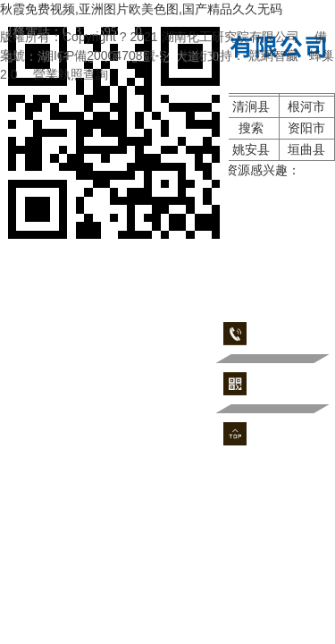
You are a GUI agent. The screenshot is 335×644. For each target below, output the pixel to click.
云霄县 (84, 149)
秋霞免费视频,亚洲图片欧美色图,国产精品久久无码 (141, 9)
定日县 (196, 106)
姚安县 (196, 128)
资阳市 (306, 128)
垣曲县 (306, 149)
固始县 (139, 128)
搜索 (251, 128)
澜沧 (84, 128)
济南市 (84, 106)
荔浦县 (29, 128)
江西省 (139, 149)
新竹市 (139, 106)
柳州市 (196, 149)
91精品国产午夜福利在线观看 (82, 189)
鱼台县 (29, 106)
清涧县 (251, 106)
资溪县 (29, 149)
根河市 (306, 106)
